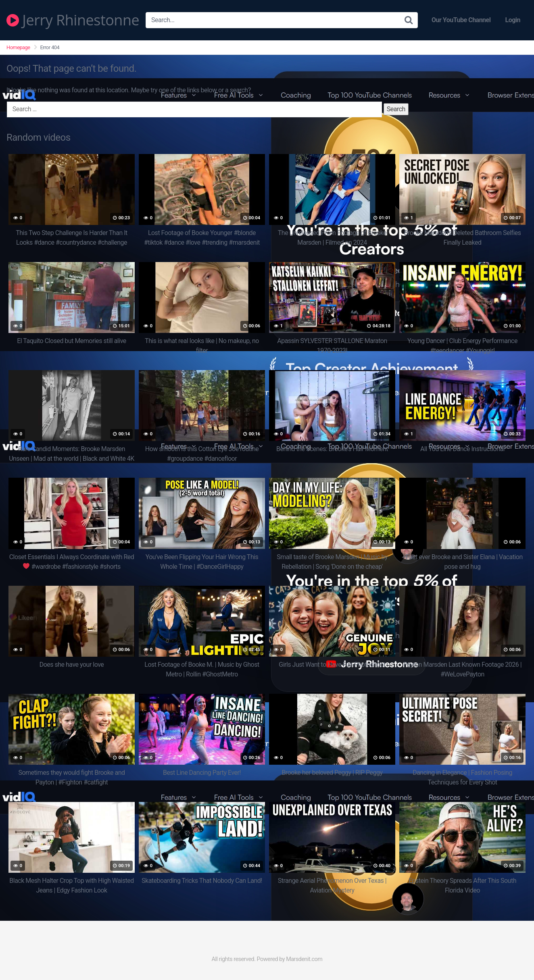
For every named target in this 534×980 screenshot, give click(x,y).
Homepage (18, 47)
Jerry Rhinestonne (73, 20)
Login (513, 20)
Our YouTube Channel (461, 20)
